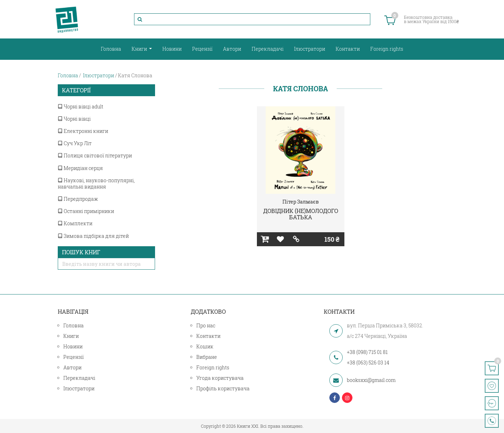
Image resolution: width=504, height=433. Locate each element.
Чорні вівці (74, 119)
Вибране (207, 357)
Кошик (205, 346)
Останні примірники (86, 211)
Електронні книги (83, 131)
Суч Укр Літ (75, 143)
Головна (111, 49)
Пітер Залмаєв (301, 202)
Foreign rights (387, 49)
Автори (232, 49)
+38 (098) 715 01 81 (367, 352)
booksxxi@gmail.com (371, 380)
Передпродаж (78, 199)
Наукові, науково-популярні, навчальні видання (96, 183)
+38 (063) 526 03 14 (368, 363)
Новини (172, 49)
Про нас (206, 325)
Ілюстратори (310, 49)
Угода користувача (220, 378)
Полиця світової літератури (95, 155)
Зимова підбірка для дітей (93, 236)
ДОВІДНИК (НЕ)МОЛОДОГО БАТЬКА (301, 214)
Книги (140, 49)
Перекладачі (268, 49)
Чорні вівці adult (80, 107)
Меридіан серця (80, 168)
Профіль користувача (223, 388)
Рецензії (202, 49)
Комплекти (75, 223)
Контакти (348, 49)
